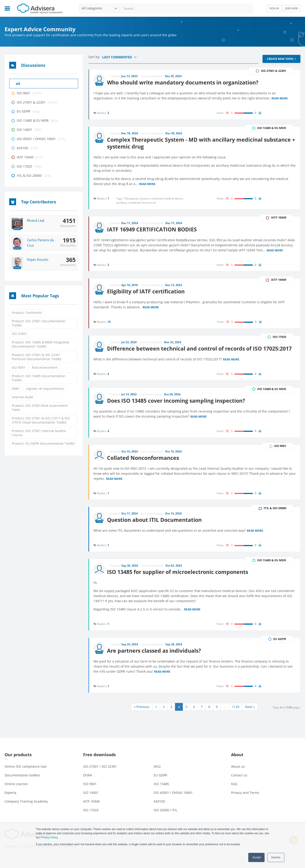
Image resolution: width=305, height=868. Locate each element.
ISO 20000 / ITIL (165, 822)
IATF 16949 (91, 813)
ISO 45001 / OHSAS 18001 (173, 804)
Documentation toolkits (22, 787)
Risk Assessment (45, 367)
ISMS (16, 389)
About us (238, 778)
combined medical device (167, 198)
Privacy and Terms (245, 804)
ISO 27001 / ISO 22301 (100, 778)
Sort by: (95, 57)
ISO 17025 (91, 822)
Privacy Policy (49, 837)
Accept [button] (256, 857)
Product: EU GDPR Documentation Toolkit (43, 443)
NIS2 (157, 778)
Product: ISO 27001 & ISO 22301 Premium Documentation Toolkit (37, 357)
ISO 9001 (18, 367)
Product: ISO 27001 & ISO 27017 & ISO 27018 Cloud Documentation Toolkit (41, 420)
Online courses (16, 795)
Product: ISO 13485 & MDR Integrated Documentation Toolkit (41, 344)
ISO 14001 (91, 804)
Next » (250, 718)
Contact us (239, 787)
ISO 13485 (161, 795)
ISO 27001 (19, 334)
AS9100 (159, 813)
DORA (88, 787)
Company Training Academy (26, 813)
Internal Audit (22, 397)
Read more (280, 98)
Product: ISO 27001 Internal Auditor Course (39, 433)
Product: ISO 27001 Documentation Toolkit (39, 323)
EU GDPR (160, 787)
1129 (236, 718)
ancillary (122, 203)
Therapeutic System (137, 198)
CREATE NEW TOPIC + (281, 59)
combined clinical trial (142, 203)
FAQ (234, 795)
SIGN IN (274, 8)
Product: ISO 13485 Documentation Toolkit (39, 378)
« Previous (142, 718)
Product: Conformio (27, 313)
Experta (10, 804)
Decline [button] (276, 857)
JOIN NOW (291, 8)
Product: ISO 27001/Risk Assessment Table (40, 408)
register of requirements (45, 389)
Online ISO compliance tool (25, 778)
